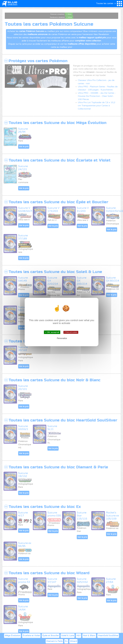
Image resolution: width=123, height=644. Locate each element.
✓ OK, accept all (52, 332)
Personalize (62, 338)
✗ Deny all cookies (71, 332)
